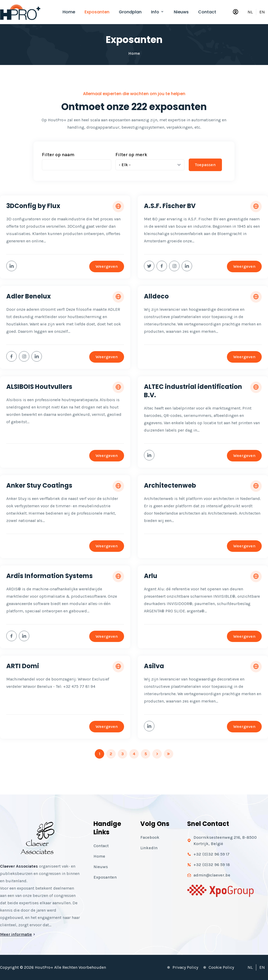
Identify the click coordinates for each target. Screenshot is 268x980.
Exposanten (97, 12)
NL (250, 12)
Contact (207, 12)
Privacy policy (185, 967)
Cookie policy (221, 967)
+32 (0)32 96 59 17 (211, 854)
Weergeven (107, 266)
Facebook (150, 837)
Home (69, 12)
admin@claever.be (212, 875)
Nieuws (181, 12)
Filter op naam (58, 155)
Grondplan (130, 12)
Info (158, 12)
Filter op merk (131, 155)
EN (262, 12)
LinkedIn (149, 848)
